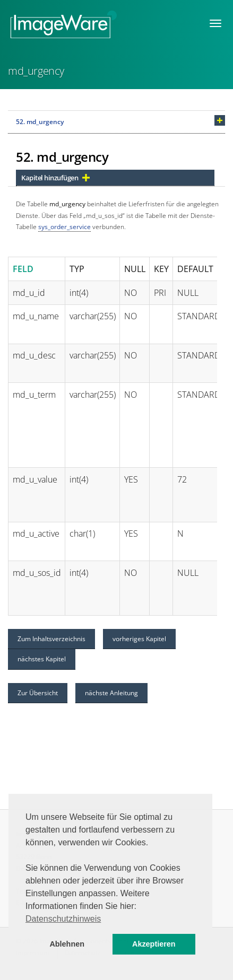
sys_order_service (64, 227)
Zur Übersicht (38, 693)
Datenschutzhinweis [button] (63, 919)
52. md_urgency (40, 122)
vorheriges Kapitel (139, 639)
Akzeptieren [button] (154, 944)
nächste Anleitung (111, 693)
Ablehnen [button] (67, 944)
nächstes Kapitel (42, 659)
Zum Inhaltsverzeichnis (51, 639)
